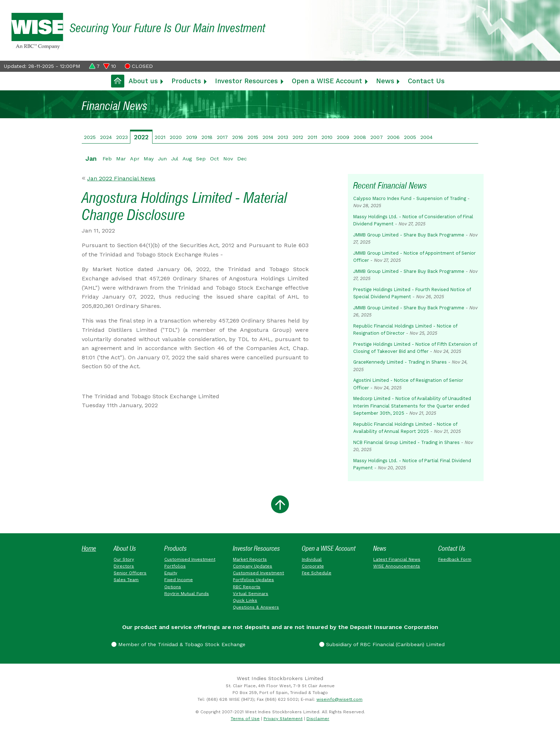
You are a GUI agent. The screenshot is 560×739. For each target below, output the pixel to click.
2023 (122, 137)
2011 (312, 137)
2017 (222, 137)
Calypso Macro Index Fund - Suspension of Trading (410, 198)
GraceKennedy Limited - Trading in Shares (400, 362)
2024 (106, 137)
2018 (207, 137)
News (385, 81)
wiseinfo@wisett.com (339, 699)
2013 (283, 137)
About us (143, 81)
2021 (160, 137)
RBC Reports (247, 587)
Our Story (124, 559)
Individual (312, 559)
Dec (242, 159)
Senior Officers (130, 573)
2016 (238, 137)
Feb (107, 159)
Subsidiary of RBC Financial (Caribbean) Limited (382, 644)
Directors (124, 566)
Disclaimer (318, 719)
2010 (327, 137)
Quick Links (245, 600)
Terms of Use (245, 719)
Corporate (313, 566)
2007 (377, 137)
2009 (343, 137)
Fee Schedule (317, 573)
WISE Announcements (397, 566)
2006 (393, 137)
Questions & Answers (256, 607)
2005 (410, 137)
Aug (187, 159)
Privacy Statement (283, 719)
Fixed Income (179, 580)
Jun (162, 159)
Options (173, 587)
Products (186, 81)
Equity (171, 573)
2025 (90, 137)
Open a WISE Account (327, 81)
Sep (201, 159)
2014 (268, 137)
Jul (175, 159)
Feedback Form (455, 559)
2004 (426, 137)
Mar (121, 159)
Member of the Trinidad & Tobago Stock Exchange (178, 644)
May (149, 159)
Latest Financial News (397, 559)
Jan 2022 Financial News (121, 178)
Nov (228, 159)
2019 (192, 137)
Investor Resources (246, 81)
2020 (176, 137)
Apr (135, 159)
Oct (214, 159)
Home (89, 548)
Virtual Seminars (251, 594)
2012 (298, 137)
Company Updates (252, 566)
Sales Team (126, 580)
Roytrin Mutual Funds (187, 594)
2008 (360, 137)
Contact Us (426, 81)
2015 (253, 137)
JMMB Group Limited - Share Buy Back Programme (409, 235)
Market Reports (250, 559)
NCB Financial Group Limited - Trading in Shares (406, 442)
